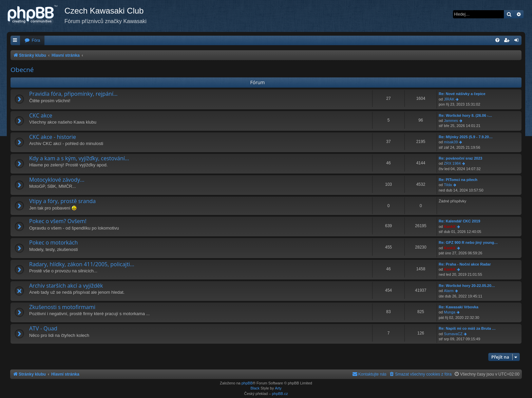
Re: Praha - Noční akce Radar (465, 264)
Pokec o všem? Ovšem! (58, 221)
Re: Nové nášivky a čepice (462, 94)
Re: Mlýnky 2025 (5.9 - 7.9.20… (466, 137)
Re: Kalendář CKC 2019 (459, 221)
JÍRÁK (449, 99)
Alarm (449, 291)
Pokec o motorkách (53, 242)
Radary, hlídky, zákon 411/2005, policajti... (82, 264)
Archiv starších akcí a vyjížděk (66, 286)
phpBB (247, 383)
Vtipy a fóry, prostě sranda (62, 201)
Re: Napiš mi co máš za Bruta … (467, 328)
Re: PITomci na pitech (458, 180)
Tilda (448, 185)
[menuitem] (32, 41)
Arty (278, 388)
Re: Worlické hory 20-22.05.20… (467, 286)
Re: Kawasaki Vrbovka (459, 307)
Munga (450, 312)
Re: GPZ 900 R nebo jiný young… (468, 242)
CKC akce (41, 115)
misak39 (451, 142)
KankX (450, 227)
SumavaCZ (453, 334)
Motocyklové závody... (57, 180)
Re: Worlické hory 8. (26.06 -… (465, 115)
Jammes (451, 121)
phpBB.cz (280, 394)
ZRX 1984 (452, 163)
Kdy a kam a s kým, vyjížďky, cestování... (79, 158)
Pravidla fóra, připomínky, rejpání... (73, 94)
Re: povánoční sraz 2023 (460, 158)
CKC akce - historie (53, 137)
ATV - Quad (43, 328)
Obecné (22, 70)
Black (255, 388)
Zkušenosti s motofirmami (62, 307)
